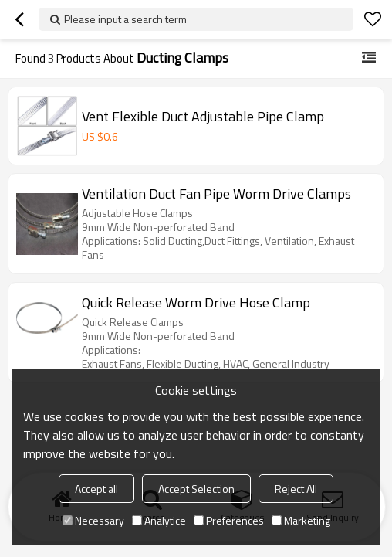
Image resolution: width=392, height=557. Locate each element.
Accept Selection (196, 489)
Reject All (296, 489)
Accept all (96, 489)
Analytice (159, 520)
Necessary (93, 520)
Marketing (301, 520)
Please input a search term (125, 19)
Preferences (229, 520)
